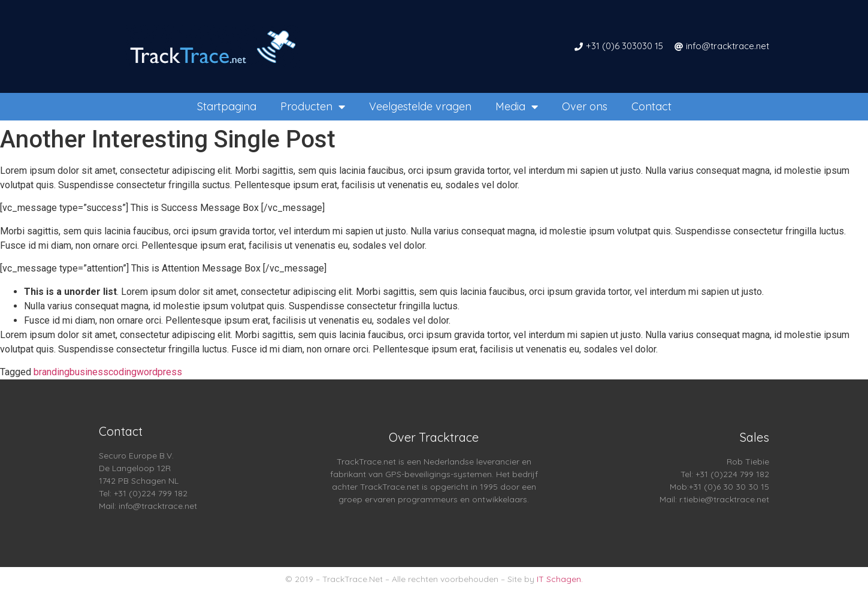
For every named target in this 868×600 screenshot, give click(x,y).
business (89, 372)
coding (123, 372)
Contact (651, 106)
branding (52, 372)
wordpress (159, 372)
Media (517, 107)
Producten (313, 107)
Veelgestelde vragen (420, 106)
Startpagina (227, 106)
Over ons (585, 106)
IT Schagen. (560, 579)
